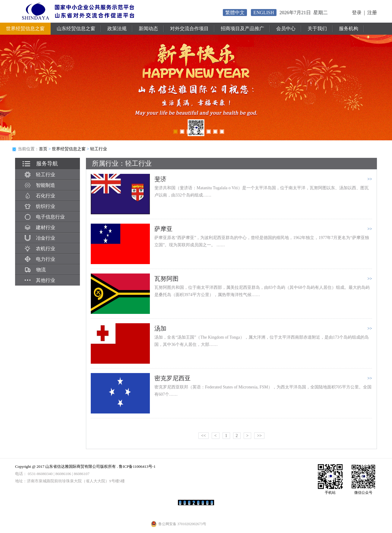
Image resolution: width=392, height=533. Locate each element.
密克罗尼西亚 (172, 378)
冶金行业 (40, 238)
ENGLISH (264, 13)
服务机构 (349, 29)
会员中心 (286, 29)
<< (204, 436)
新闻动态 (148, 29)
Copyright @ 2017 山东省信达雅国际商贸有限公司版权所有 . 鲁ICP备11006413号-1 (85, 466)
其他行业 (40, 280)
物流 (35, 270)
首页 (43, 149)
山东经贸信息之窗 (76, 29)
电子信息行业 (45, 217)
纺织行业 (40, 206)
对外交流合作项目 (189, 29)
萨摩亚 (163, 229)
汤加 (160, 328)
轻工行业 (99, 149)
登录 (357, 13)
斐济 (160, 179)
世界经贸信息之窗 (25, 29)
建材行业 (40, 227)
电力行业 (40, 259)
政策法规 (117, 29)
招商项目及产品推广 (242, 29)
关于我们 (317, 29)
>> (259, 436)
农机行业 (40, 249)
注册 (372, 13)
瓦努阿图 (166, 279)
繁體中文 (235, 13)
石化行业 (40, 196)
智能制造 (40, 185)
